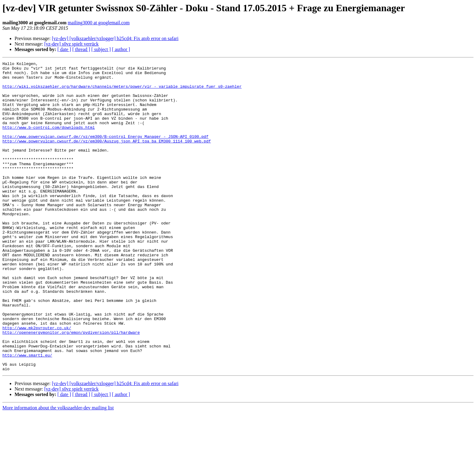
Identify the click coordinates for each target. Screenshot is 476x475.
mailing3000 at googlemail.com (99, 23)
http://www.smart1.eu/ (27, 414)
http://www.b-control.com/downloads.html (49, 141)
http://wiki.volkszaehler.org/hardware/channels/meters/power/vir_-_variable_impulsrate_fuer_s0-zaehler (122, 92)
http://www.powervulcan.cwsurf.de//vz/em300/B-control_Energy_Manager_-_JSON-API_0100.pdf (105, 152)
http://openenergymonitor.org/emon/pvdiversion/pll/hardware (71, 387)
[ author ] (121, 49)
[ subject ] (101, 49)
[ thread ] (81, 49)
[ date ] (64, 49)
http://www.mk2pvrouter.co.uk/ (37, 381)
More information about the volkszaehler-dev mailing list (58, 470)
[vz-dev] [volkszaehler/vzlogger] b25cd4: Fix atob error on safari (115, 38)
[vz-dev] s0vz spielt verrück (71, 44)
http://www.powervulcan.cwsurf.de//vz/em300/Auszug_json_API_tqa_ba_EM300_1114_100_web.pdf (107, 157)
